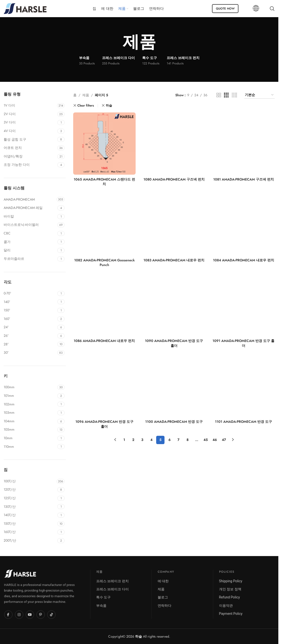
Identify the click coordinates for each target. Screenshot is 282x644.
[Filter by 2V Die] (30, 114)
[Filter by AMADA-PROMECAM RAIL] (30, 208)
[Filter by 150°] (30, 310)
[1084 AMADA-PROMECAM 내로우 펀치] (244, 224)
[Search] (272, 9)
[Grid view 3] (226, 95)
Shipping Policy (231, 581)
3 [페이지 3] (142, 440)
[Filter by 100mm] (30, 387)
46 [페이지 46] (215, 440)
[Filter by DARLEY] (30, 250)
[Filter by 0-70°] (30, 293)
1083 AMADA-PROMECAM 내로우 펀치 (174, 260)
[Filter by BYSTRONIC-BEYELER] (30, 225)
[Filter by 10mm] (30, 438)
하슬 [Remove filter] (109, 105)
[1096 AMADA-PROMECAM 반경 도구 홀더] (104, 386)
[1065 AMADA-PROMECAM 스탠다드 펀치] (104, 144)
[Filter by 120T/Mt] (30, 490)
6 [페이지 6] (170, 440)
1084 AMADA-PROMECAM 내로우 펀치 (244, 260)
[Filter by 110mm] (30, 447)
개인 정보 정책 (230, 589)
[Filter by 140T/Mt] (30, 515)
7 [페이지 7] (178, 440)
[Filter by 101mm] (30, 396)
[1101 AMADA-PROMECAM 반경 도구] (244, 386)
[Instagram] (19, 615)
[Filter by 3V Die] (30, 122)
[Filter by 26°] (30, 336)
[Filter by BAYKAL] (30, 217)
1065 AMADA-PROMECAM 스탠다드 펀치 (104, 182)
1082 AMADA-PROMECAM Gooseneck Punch (104, 263)
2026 (134, 636)
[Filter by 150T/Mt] (30, 524)
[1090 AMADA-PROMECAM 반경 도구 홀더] (174, 305)
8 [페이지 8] (188, 440)
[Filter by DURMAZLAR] (30, 259)
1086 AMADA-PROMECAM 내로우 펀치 (104, 341)
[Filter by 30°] (30, 353)
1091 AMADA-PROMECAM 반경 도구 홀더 (243, 343)
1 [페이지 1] (124, 440)
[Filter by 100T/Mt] (29, 481)
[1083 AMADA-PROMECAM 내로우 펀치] (174, 224)
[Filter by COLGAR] (30, 242)
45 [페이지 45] (206, 440)
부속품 (101, 606)
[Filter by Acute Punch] (30, 148)
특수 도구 (103, 597)
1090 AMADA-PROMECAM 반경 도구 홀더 (174, 343)
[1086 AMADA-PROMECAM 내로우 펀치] (104, 305)
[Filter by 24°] (30, 327)
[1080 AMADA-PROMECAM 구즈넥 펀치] (174, 144)
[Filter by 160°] (30, 319)
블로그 (163, 597)
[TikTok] (51, 615)
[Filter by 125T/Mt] (30, 498)
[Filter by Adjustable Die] (30, 165)
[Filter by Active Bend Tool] (30, 140)
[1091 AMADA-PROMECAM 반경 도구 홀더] (244, 305)
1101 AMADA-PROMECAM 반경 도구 (243, 422)
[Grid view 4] (234, 95)
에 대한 (163, 581)
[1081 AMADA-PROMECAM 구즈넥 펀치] (244, 144)
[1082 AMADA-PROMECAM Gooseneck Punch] (104, 224)
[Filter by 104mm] (30, 421)
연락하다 (164, 606)
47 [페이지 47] (224, 440)
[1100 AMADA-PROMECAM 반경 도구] (174, 386)
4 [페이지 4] (151, 440)
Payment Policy (231, 614)
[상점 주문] (259, 95)
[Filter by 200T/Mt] (30, 541)
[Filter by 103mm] (30, 413)
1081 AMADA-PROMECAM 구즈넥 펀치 (244, 179)
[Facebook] (8, 615)
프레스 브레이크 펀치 (112, 581)
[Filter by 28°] (30, 344)
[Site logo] (25, 8)
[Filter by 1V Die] (30, 106)
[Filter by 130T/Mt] (30, 507)
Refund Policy (229, 597)
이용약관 (226, 606)
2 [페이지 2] (133, 440)
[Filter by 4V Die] (30, 131)
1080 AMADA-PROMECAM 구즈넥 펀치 (174, 179)
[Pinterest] (41, 615)
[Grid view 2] (219, 95)
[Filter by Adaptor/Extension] (30, 157)
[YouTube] (30, 615)
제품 (86, 95)
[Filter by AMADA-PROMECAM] (29, 200)
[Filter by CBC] (30, 233)
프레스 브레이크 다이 (112, 589)
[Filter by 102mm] (30, 404)
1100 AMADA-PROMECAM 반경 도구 (174, 422)
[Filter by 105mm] (30, 430)
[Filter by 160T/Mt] (30, 532)
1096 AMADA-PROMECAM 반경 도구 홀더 (104, 424)
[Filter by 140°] (30, 302)
